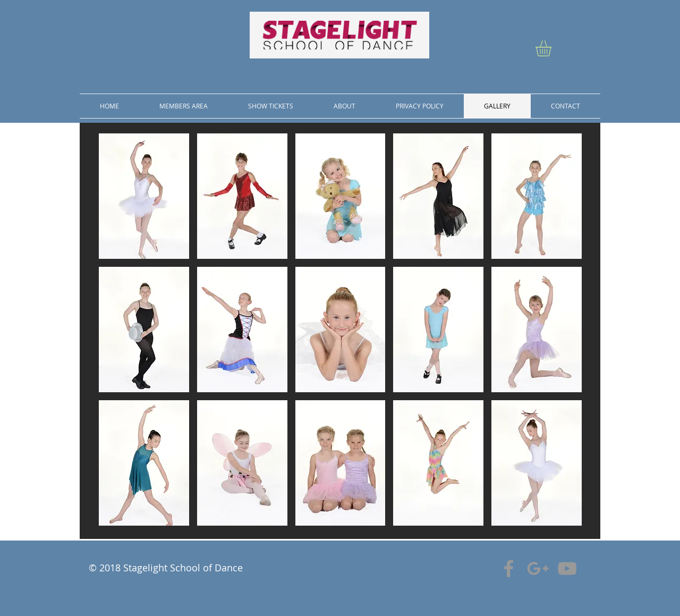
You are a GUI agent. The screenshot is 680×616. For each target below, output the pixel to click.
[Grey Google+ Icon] (538, 568)
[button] (553, 48)
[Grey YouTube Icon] (567, 568)
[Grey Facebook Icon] (509, 568)
